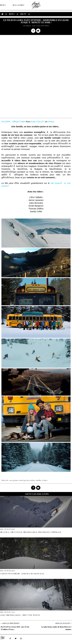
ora (11, 480)
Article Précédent (11, 623)
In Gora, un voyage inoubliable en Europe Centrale (31, 532)
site (52, 183)
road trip (22, 480)
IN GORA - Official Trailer (13, 122)
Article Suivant (63, 623)
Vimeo (51, 122)
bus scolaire (31, 480)
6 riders (45, 480)
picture (16, 480)
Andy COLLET (37, 122)
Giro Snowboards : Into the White (20, 615)
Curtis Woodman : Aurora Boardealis (22, 574)
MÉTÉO (3, 25)
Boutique (16, 25)
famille (38, 480)
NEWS (3, 5)
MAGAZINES (19, 5)
